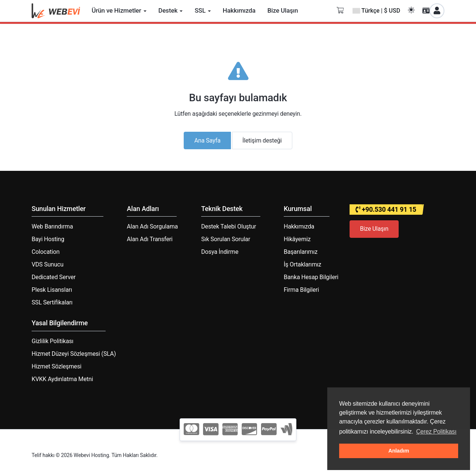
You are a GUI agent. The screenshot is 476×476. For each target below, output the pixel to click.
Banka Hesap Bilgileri (311, 277)
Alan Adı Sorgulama (152, 226)
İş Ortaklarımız (303, 264)
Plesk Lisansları (52, 290)
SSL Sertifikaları (52, 302)
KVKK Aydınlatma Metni (62, 379)
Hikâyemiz (297, 239)
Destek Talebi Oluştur (229, 226)
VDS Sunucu (48, 264)
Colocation (46, 252)
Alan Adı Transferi (150, 239)
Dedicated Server (54, 277)
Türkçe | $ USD (376, 11)
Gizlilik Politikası (52, 341)
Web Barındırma (52, 226)
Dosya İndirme (220, 252)
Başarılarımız (301, 252)
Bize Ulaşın (374, 229)
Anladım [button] (399, 451)
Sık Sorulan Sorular (226, 239)
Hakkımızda (299, 226)
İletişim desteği (262, 140)
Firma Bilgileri (301, 290)
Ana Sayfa (207, 140)
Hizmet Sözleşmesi (57, 366)
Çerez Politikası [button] (436, 432)
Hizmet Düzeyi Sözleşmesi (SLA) (74, 354)
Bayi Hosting (48, 239)
